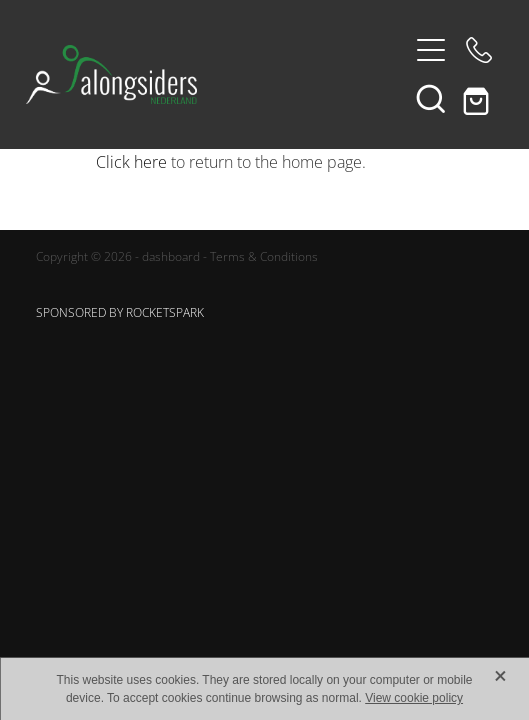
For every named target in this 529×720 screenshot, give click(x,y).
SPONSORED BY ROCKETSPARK (120, 312)
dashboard (171, 256)
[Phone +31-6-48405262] (479, 50)
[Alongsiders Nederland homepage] (216, 74)
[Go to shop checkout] (479, 98)
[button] (431, 98)
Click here (131, 162)
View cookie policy (414, 698)
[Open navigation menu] (431, 50)
